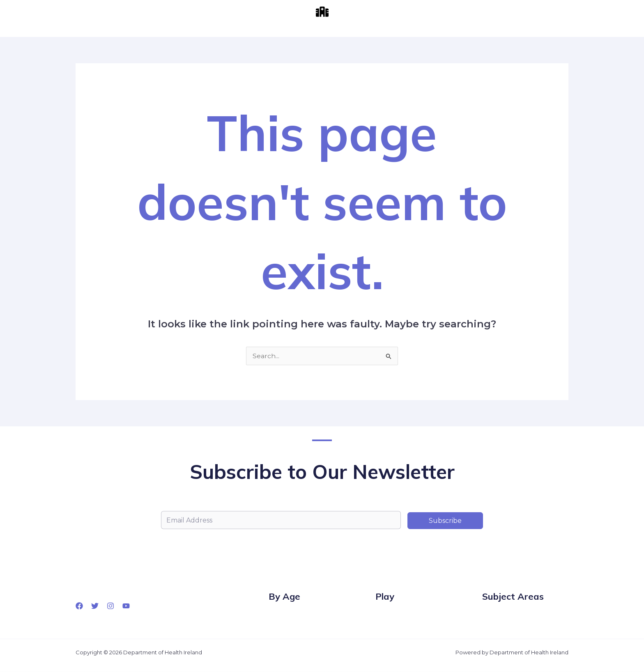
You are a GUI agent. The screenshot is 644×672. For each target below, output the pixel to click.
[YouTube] (126, 606)
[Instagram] (110, 606)
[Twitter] (95, 606)
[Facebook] (79, 606)
